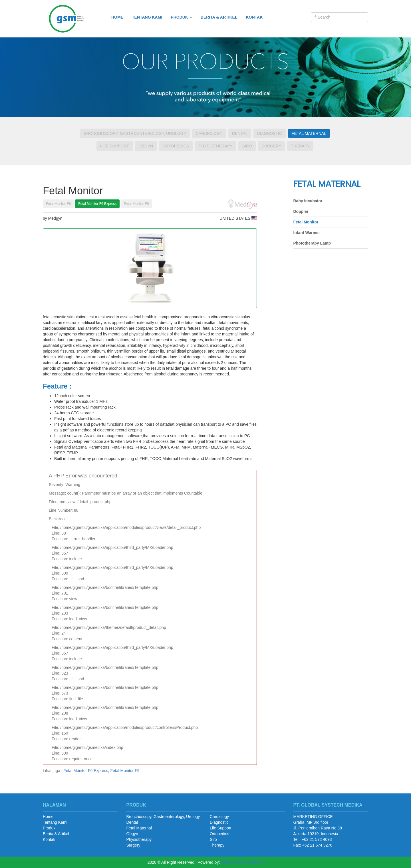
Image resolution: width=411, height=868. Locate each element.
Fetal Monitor (306, 222)
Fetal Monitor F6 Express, (86, 771)
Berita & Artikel (219, 17)
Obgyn (146, 146)
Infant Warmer (307, 233)
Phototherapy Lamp (312, 243)
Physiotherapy (216, 146)
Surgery (271, 146)
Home (117, 17)
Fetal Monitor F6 (58, 204)
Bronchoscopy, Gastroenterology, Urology (135, 133)
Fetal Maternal (309, 133)
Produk (49, 828)
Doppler (301, 211)
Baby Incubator (308, 201)
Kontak (254, 17)
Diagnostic (270, 133)
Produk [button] (181, 17)
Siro (247, 146)
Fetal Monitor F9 (136, 204)
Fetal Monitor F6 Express (97, 204)
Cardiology (209, 133)
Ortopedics (176, 146)
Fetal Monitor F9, (126, 771)
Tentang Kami (147, 17)
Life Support (115, 146)
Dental (240, 133)
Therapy (300, 146)
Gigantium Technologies (242, 862)
